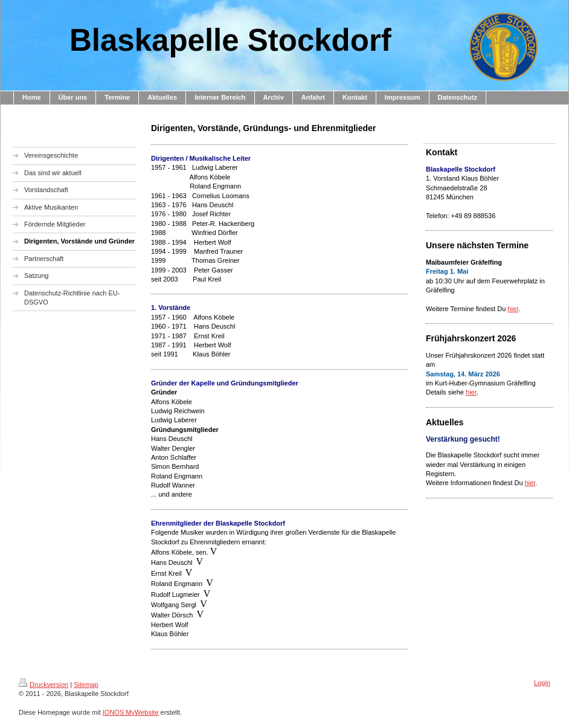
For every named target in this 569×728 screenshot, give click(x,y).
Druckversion (43, 685)
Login (542, 683)
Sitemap (86, 685)
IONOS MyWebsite (131, 712)
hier (513, 309)
